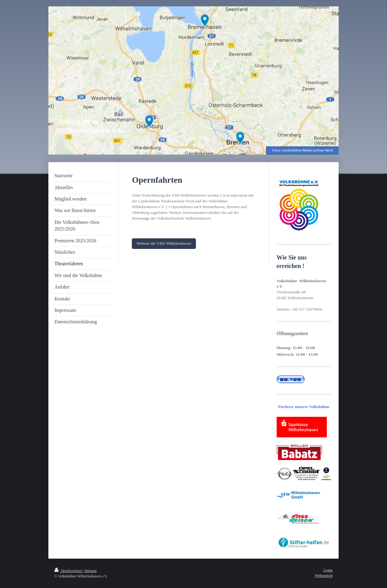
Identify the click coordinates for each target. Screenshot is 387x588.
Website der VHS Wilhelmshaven (164, 243)
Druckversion (68, 571)
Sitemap (91, 571)
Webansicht (324, 576)
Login (328, 570)
